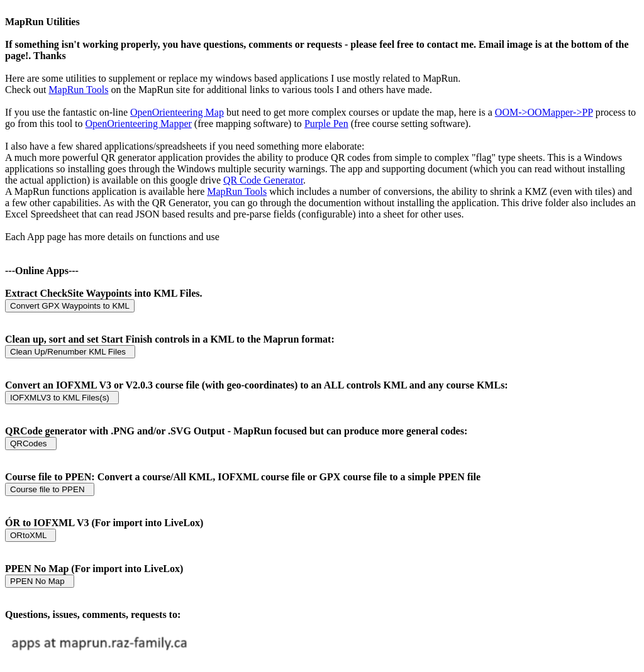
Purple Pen (326, 124)
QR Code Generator (263, 180)
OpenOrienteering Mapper (139, 124)
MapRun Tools (78, 90)
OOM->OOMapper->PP (544, 112)
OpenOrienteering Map (177, 112)
